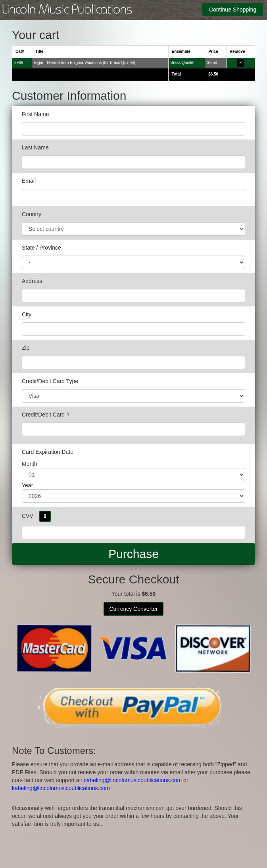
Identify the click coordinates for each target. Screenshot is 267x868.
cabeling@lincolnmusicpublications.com (133, 780)
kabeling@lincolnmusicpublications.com (61, 788)
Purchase (133, 554)
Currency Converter (133, 609)
